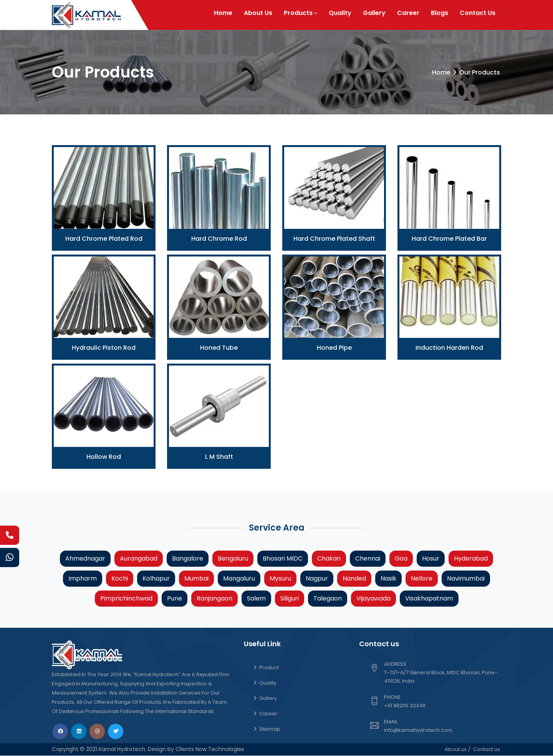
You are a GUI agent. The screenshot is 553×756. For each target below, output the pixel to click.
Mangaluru (239, 579)
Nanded (354, 579)
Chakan (329, 559)
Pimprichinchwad (126, 599)
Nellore (422, 579)
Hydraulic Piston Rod (104, 348)
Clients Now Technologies (209, 749)
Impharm (83, 579)
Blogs (440, 13)
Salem (256, 599)
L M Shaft (219, 457)
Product (269, 668)
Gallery (374, 13)
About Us (258, 13)
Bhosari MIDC (283, 559)
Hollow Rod (104, 457)
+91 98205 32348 (405, 706)
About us (456, 750)
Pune (175, 599)
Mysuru (280, 579)
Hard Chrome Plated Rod (104, 239)
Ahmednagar (85, 559)
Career (408, 13)
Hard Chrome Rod (219, 239)
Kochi (120, 579)
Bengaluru (233, 559)
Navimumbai (466, 579)
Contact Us (478, 13)
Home (223, 13)
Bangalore (188, 559)
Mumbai (196, 579)
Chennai (368, 559)
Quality (340, 13)
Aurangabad (139, 559)
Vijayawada (373, 599)
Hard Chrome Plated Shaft (334, 239)
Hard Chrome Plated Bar (449, 239)
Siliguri (290, 599)
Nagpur (317, 579)
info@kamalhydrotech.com (418, 730)
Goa (401, 559)
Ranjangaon (214, 599)
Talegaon (328, 599)
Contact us (487, 750)
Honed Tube (219, 348)
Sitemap (270, 729)
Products (301, 13)
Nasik (388, 579)
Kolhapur (156, 579)
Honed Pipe (334, 348)
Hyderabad (471, 559)
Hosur (431, 559)
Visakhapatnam (429, 599)
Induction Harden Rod (449, 348)
